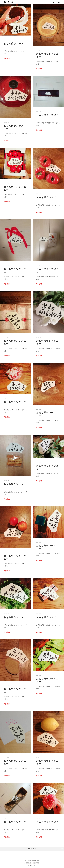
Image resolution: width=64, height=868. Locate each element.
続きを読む (7, 58)
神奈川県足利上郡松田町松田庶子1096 (32, 863)
